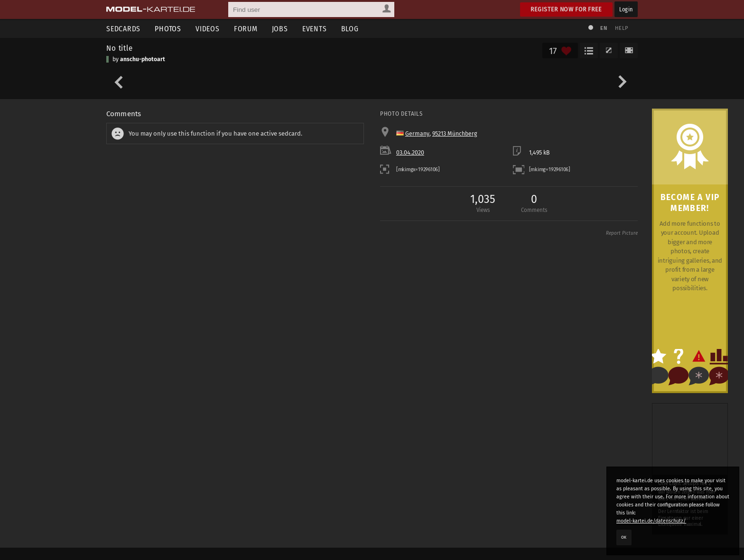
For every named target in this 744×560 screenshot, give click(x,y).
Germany (417, 134)
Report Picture (622, 233)
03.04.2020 (410, 153)
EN (604, 28)
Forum (246, 29)
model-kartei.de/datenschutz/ (651, 521)
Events (315, 29)
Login (626, 9)
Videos (208, 29)
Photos (168, 29)
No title (120, 48)
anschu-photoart (143, 59)
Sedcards (123, 29)
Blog (350, 29)
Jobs (280, 29)
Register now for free (566, 9)
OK (624, 537)
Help (622, 28)
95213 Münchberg (455, 134)
